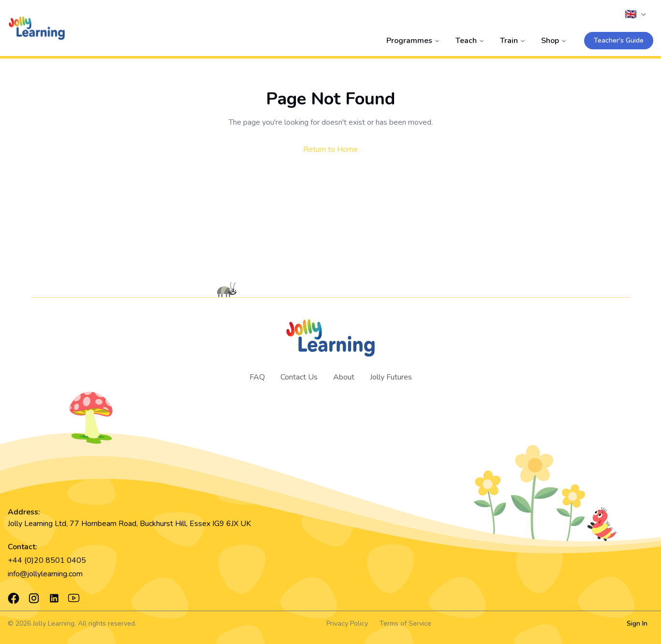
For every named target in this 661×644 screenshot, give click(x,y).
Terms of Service (405, 623)
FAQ (257, 377)
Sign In (637, 623)
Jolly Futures (391, 377)
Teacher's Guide (619, 40)
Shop (554, 41)
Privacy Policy (347, 623)
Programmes (413, 41)
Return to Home (330, 149)
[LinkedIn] (54, 598)
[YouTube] (74, 598)
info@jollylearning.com (45, 574)
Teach (470, 41)
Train (513, 41)
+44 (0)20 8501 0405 (47, 560)
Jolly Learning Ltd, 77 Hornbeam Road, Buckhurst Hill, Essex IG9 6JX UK (129, 524)
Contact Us (299, 377)
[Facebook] (14, 598)
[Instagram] (34, 598)
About (344, 377)
